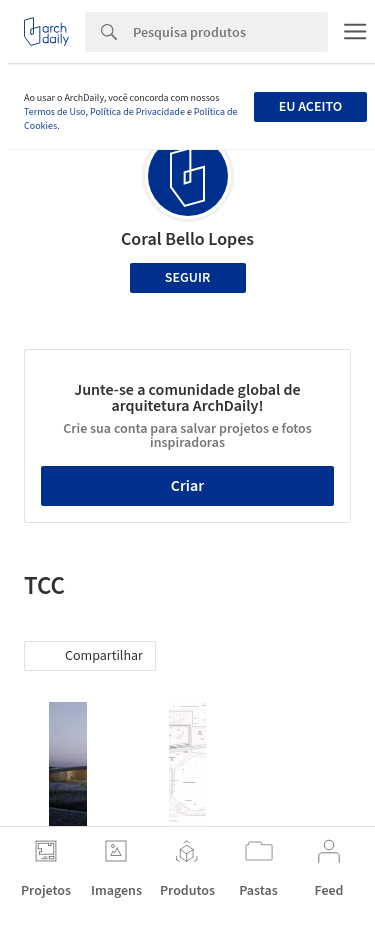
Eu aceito (310, 107)
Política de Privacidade (137, 112)
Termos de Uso (54, 112)
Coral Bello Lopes (187, 239)
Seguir (187, 278)
